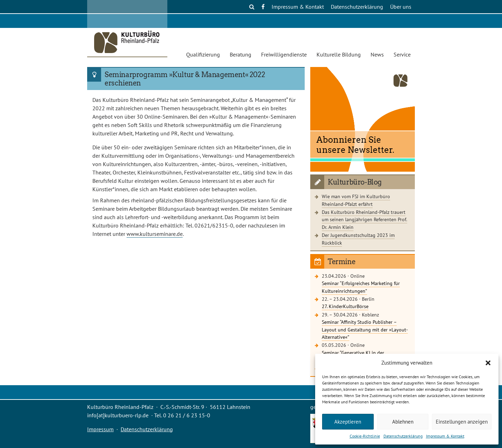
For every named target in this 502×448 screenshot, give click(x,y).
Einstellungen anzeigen (462, 422)
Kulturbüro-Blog (355, 182)
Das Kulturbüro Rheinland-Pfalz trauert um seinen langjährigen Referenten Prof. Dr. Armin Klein (364, 219)
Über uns (401, 7)
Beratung (241, 54)
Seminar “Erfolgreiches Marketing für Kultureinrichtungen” (361, 287)
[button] (488, 363)
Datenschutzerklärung (403, 436)
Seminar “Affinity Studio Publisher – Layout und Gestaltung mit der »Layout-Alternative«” (365, 329)
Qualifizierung (203, 54)
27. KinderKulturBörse (345, 306)
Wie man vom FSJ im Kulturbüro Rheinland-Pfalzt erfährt (356, 200)
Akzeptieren (348, 422)
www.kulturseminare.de (155, 234)
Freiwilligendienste (284, 54)
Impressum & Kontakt (445, 436)
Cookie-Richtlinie (365, 436)
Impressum (100, 429)
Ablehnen (403, 422)
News (377, 54)
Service (402, 54)
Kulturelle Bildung (339, 54)
